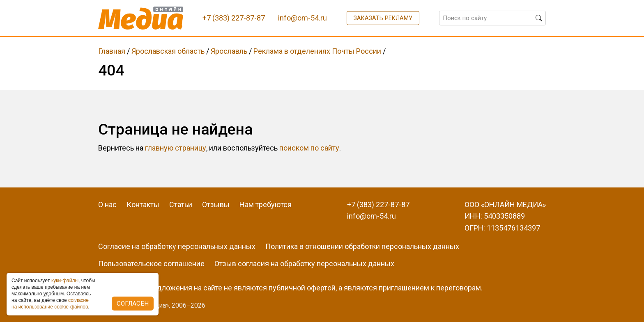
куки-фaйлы (65, 281)
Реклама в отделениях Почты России (317, 51)
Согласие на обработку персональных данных (177, 246)
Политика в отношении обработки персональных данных (362, 246)
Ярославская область (168, 51)
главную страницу (176, 148)
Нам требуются (266, 204)
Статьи (181, 204)
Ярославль (229, 51)
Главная (112, 51)
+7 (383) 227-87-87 (378, 204)
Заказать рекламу (383, 18)
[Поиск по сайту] (492, 18)
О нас (107, 204)
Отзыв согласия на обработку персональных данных (304, 264)
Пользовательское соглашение (151, 264)
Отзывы (216, 204)
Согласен (133, 304)
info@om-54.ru (371, 216)
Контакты (143, 204)
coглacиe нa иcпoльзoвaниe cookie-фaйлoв (50, 304)
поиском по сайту (309, 148)
